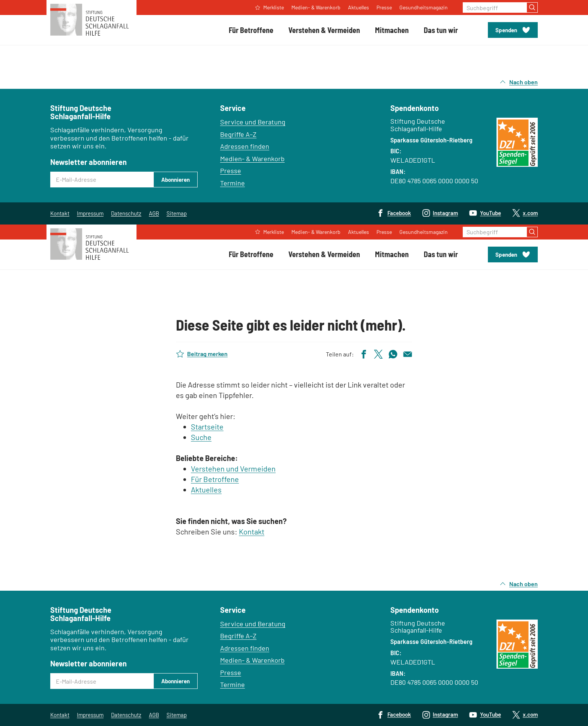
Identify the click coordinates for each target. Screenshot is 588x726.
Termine (232, 183)
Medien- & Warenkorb (252, 159)
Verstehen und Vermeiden (233, 469)
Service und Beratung (253, 122)
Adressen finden (245, 146)
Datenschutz (126, 213)
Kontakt (60, 213)
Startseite (207, 427)
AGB (154, 213)
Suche (201, 437)
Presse (231, 171)
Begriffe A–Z (238, 134)
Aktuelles (206, 489)
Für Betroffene (215, 479)
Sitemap (177, 213)
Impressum (90, 213)
